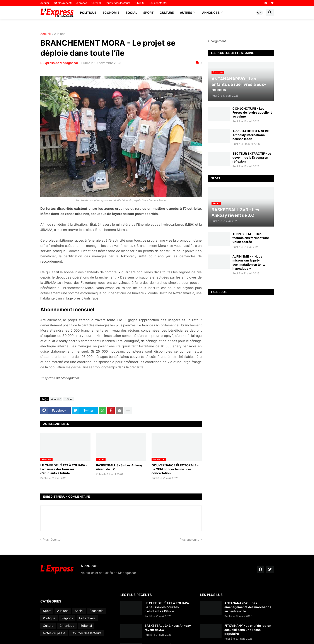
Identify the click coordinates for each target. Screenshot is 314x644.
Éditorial (96, 3)
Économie (111, 13)
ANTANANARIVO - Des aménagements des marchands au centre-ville (248, 607)
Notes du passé (54, 633)
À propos (82, 3)
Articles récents (63, 3)
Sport (148, 13)
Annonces (211, 13)
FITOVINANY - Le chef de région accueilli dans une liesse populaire (248, 629)
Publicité (139, 3)
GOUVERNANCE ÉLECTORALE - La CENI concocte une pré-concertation (175, 469)
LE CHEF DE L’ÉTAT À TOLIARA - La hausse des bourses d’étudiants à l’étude (64, 469)
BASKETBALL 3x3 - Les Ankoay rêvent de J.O (119, 467)
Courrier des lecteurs (117, 3)
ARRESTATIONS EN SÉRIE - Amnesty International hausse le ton (252, 135)
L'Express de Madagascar (59, 63)
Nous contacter (158, 3)
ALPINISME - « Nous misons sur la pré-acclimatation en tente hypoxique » (249, 262)
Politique (88, 13)
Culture (167, 13)
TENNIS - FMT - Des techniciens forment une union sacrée (251, 238)
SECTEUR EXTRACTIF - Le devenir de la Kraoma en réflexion (252, 157)
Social (131, 13)
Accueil (45, 3)
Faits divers (87, 618)
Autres (186, 13)
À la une (60, 34)
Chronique (67, 626)
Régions (67, 618)
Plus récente (52, 539)
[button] (259, 13)
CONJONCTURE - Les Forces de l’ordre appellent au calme (252, 112)
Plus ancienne (189, 539)
